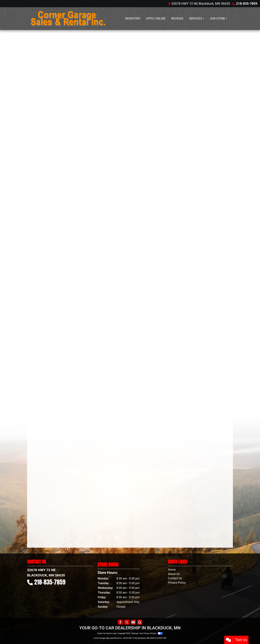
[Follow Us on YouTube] (133, 622)
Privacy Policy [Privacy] (177, 583)
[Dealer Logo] (68, 19)
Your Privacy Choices (151, 633)
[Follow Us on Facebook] (120, 622)
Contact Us (175, 578)
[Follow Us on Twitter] (127, 622)
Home (172, 570)
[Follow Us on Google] (140, 622)
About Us (174, 574)
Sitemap (135, 633)
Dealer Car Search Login (107, 633)
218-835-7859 (247, 4)
